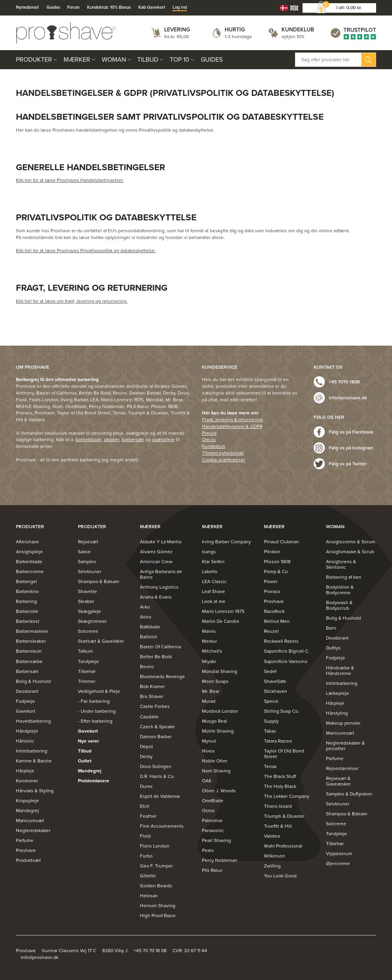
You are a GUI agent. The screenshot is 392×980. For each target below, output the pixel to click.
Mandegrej (27, 811)
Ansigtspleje (29, 552)
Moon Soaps (215, 681)
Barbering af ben (344, 577)
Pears (208, 850)
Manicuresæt (30, 821)
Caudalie (149, 717)
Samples (87, 562)
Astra (146, 617)
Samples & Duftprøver (349, 794)
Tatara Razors (278, 741)
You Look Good (280, 876)
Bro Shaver (152, 696)
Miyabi (209, 661)
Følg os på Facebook (351, 432)
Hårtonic (25, 741)
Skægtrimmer (92, 621)
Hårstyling (337, 713)
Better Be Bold (156, 657)
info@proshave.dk (348, 398)
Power (271, 581)
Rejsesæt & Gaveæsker (338, 781)
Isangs (209, 552)
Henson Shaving (158, 906)
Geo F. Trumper (156, 866)
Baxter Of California (160, 647)
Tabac (270, 731)
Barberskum (29, 651)
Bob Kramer (152, 686)
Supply (271, 721)
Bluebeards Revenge (162, 677)
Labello (210, 572)
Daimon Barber (156, 737)
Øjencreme (338, 863)
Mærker (77, 60)
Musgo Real (214, 721)
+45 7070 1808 (344, 382)
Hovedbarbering (33, 721)
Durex (146, 786)
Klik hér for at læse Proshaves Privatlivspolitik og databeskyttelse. (86, 251)
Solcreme (88, 631)
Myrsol (209, 741)
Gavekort (26, 711)
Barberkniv (27, 591)
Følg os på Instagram (351, 448)
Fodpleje (25, 701)
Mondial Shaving (220, 671)
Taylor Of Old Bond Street (284, 754)
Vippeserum (339, 854)
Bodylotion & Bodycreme (340, 590)
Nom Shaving (216, 771)
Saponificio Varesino (286, 661)
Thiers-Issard (278, 806)
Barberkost (28, 621)
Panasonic (213, 830)
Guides (53, 7)
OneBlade (213, 801)
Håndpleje (27, 731)
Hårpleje (25, 771)
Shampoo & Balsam (99, 581)
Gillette (148, 876)
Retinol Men (277, 621)
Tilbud (148, 60)
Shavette (87, 591)
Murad (209, 701)
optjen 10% (293, 37)
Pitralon (272, 552)
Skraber (86, 601)
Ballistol (148, 637)
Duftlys (333, 648)
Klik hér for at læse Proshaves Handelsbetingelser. (70, 180)
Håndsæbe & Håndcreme (340, 671)
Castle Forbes (155, 706)
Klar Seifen (213, 562)
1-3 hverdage (238, 37)
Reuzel (271, 631)
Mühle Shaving (218, 731)
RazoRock (274, 611)
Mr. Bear (211, 691)
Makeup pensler (343, 723)
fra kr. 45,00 (177, 37)
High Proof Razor (158, 916)
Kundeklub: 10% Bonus (109, 7)
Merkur (210, 641)
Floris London (155, 846)
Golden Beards (156, 886)
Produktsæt (28, 860)
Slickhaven (276, 691)
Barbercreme (30, 572)
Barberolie (27, 611)
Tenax (270, 766)
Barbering (26, 601)
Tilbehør (87, 671)
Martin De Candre (221, 621)
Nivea (208, 751)
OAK (207, 781)
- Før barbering (94, 701)
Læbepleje (338, 693)
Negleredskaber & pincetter (345, 746)
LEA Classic (214, 581)
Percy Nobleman (220, 860)
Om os (209, 439)
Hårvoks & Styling (35, 791)
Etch (145, 806)
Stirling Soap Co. (282, 711)
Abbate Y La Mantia (161, 542)
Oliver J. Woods (219, 791)
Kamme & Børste (34, 761)
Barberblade (29, 562)
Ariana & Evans (156, 597)
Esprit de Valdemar (160, 796)
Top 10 (180, 60)
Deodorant (27, 691)
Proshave (274, 601)
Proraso (272, 591)
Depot (147, 747)
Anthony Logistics (159, 587)
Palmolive (212, 821)
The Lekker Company (287, 796)
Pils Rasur (212, 870)
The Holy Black (280, 786)
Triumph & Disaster (284, 816)
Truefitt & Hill (278, 826)
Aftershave (27, 542)
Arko (145, 607)
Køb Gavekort (152, 7)
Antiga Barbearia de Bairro (161, 574)
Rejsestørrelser (342, 768)
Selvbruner (90, 572)
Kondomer (27, 781)
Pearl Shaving (216, 840)
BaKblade (150, 627)
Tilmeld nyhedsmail (223, 453)
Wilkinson (275, 856)
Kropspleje (27, 801)
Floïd (145, 836)
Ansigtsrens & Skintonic (341, 564)
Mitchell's (212, 651)
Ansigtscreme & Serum (351, 542)
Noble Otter (215, 761)
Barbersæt (27, 671)
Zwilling (272, 866)
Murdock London (220, 711)
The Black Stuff (280, 776)
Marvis (209, 631)
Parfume (25, 840)
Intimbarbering (32, 751)
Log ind (180, 7)
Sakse (84, 552)
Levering (177, 30)
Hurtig (235, 30)
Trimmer (87, 681)
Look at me (214, 601)
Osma (208, 811)
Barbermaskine (32, 631)
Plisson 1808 (277, 562)
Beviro (147, 667)
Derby (146, 756)
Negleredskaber (33, 830)
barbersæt (133, 439)
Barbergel (26, 581)
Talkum (85, 651)
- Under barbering (97, 711)
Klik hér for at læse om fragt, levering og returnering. (72, 301)
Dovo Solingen (156, 766)
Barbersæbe (29, 661)
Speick (271, 701)
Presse (209, 433)
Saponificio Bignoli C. (287, 651)
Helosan (149, 896)
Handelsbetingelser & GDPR (232, 426)
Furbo (146, 856)
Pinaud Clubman (281, 542)
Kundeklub (298, 30)
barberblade (88, 439)
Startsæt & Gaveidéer (101, 641)
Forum (73, 7)
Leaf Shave (213, 591)
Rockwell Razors (281, 641)
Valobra (272, 836)
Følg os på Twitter (348, 464)
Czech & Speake (157, 727)
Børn (331, 628)
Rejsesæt (88, 542)
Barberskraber (31, 641)
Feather (148, 816)
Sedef (270, 671)
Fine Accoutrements (162, 826)
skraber (112, 439)
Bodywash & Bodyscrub (339, 605)
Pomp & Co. (277, 572)
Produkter (34, 60)
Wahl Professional (283, 846)
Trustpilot (360, 30)
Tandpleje (88, 661)
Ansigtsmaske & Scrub (350, 552)
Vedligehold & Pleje (99, 691)
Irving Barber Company (226, 542)
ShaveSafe (275, 681)
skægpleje (163, 439)
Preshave (26, 850)
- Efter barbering (95, 721)
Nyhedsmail (27, 7)
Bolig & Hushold (33, 681)
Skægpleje (89, 611)
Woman (114, 60)
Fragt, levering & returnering (232, 420)
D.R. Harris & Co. (157, 776)
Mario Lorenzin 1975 (223, 611)
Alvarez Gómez (156, 552)
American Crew (156, 562)
